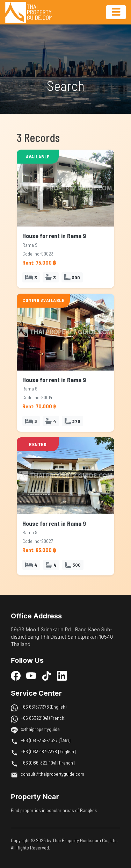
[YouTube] (31, 675)
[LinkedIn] (62, 675)
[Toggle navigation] (116, 12)
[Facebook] (16, 675)
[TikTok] (46, 675)
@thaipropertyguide (40, 729)
